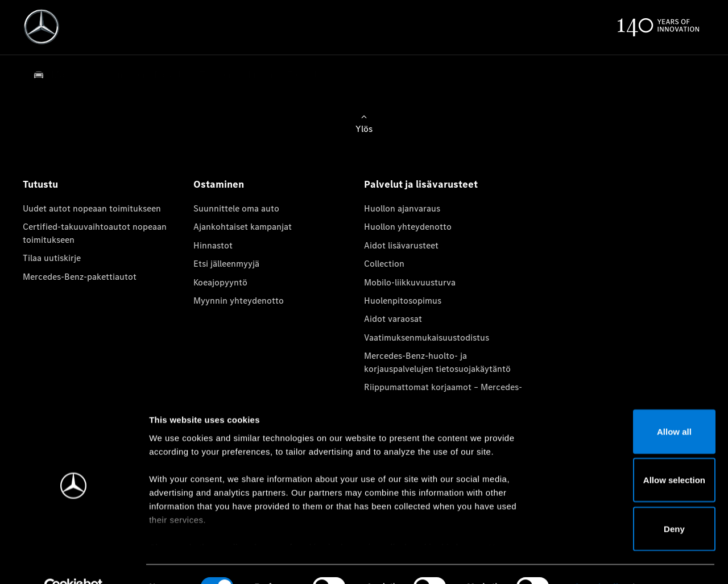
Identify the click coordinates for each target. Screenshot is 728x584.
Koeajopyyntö (220, 282)
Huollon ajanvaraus (402, 208)
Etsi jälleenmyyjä (226, 264)
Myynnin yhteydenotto (239, 301)
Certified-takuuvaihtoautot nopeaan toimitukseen (95, 233)
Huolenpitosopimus (403, 301)
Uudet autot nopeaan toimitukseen (92, 208)
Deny (633, 504)
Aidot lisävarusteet (401, 245)
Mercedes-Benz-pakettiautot (80, 277)
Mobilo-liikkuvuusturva (410, 282)
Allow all (633, 406)
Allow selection (633, 455)
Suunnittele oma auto (236, 208)
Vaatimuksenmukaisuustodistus (427, 337)
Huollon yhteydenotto (408, 227)
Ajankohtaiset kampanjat (243, 227)
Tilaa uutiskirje (52, 258)
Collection (384, 264)
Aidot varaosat (393, 319)
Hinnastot (213, 245)
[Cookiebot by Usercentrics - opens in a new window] (74, 562)
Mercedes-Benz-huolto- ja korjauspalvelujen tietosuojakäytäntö (437, 362)
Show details (596, 562)
